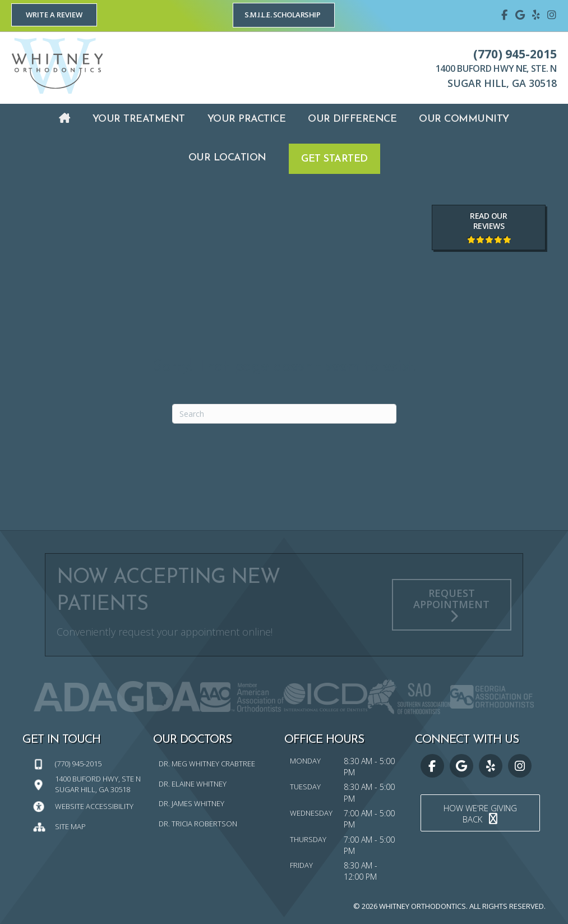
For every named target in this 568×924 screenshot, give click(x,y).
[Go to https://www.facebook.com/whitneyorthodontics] (505, 14)
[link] (64, 119)
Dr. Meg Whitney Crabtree (207, 764)
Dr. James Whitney (191, 803)
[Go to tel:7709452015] (88, 763)
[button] (54, 15)
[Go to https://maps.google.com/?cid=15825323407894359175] (520, 14)
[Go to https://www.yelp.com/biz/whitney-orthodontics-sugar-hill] (536, 14)
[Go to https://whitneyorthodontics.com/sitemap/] (88, 826)
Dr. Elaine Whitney (193, 784)
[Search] (284, 414)
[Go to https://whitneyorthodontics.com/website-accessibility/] (88, 806)
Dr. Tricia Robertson (198, 824)
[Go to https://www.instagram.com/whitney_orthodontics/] (552, 14)
